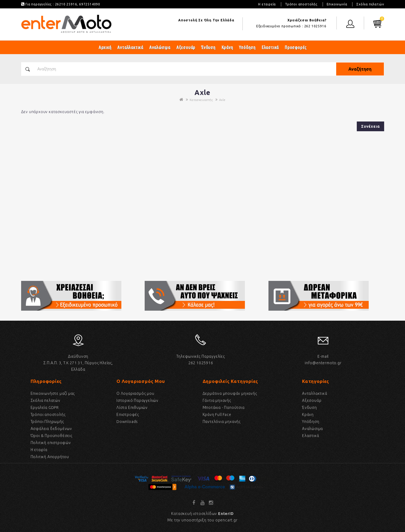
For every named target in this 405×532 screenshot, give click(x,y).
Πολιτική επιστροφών (51, 443)
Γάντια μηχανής (217, 400)
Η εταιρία (39, 450)
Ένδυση (208, 47)
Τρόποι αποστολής (301, 4)
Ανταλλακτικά (130, 47)
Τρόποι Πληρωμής (47, 422)
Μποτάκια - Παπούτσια (224, 408)
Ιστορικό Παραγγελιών (137, 400)
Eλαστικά (310, 436)
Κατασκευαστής (201, 100)
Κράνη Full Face (217, 415)
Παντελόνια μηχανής (222, 422)
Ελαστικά (270, 47)
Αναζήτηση (360, 69)
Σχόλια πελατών (370, 4)
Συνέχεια (370, 126)
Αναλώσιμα (160, 47)
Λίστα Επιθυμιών (132, 408)
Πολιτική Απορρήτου (50, 457)
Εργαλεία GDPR (45, 408)
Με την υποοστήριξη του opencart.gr (202, 520)
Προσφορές (296, 47)
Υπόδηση (247, 47)
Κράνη (227, 47)
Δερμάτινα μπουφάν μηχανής (230, 393)
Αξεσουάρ (186, 47)
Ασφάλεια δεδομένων (51, 429)
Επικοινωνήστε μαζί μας (53, 393)
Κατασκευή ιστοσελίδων (202, 514)
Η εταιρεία (267, 4)
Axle (222, 100)
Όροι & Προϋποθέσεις (51, 436)
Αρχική (105, 47)
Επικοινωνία (337, 4)
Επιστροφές (128, 415)
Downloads (127, 422)
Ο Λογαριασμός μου (135, 393)
